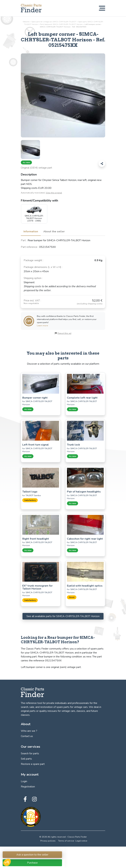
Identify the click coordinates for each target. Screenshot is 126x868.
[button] (7, 862)
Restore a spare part (33, 764)
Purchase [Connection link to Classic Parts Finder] (32, 863)
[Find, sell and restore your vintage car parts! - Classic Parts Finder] (31, 8)
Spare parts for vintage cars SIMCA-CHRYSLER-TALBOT (54, 22)
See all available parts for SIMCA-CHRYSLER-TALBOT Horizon (63, 616)
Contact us (27, 736)
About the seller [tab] (54, 231)
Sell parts (26, 759)
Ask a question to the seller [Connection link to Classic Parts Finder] (32, 855)
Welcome (26, 22)
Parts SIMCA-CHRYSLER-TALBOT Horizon (61, 24)
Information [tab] (31, 231)
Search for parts (30, 753)
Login (24, 781)
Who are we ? (29, 731)
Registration (28, 787)
